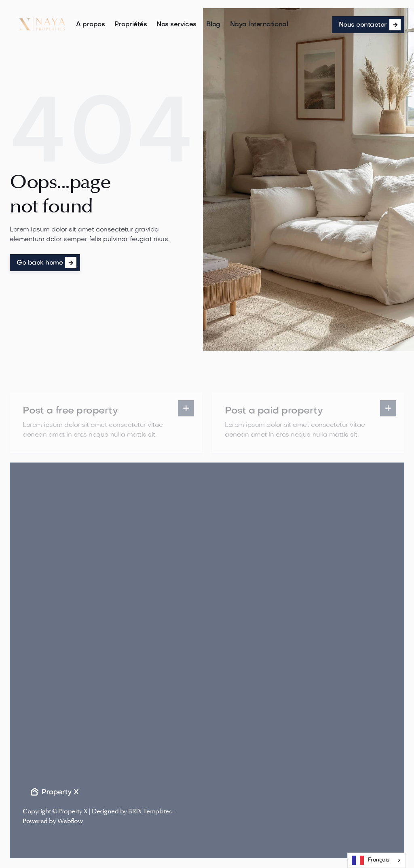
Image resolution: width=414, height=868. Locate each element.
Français (371, 860)
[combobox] (377, 860)
